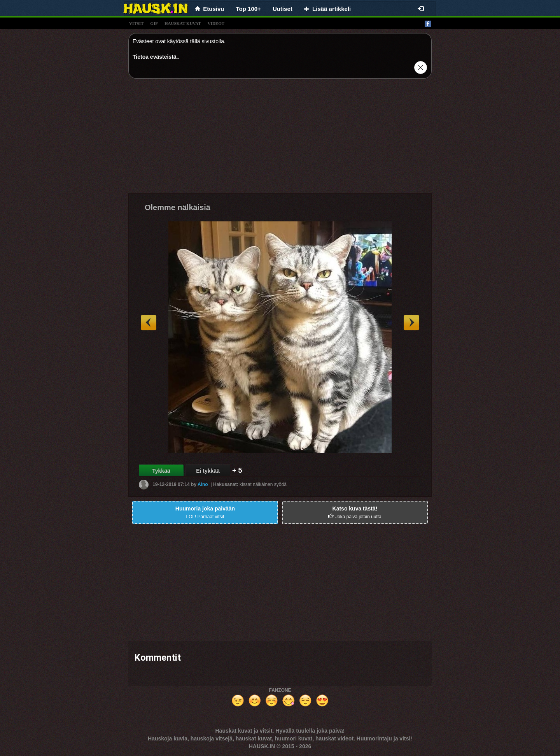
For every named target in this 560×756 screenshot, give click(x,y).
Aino (203, 484)
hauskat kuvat (183, 23)
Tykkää (161, 471)
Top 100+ (248, 9)
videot (216, 23)
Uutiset (283, 9)
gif (154, 23)
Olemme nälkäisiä (178, 207)
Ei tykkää (208, 471)
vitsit (136, 23)
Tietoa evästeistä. (155, 57)
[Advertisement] (280, 139)
